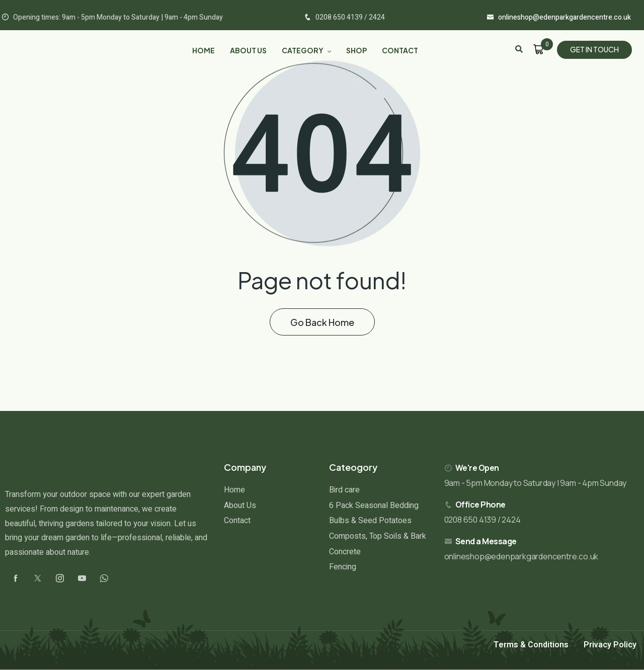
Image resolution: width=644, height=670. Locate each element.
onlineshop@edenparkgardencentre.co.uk (521, 556)
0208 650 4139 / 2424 (482, 520)
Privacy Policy (610, 645)
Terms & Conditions (531, 645)
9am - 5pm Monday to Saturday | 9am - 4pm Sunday (536, 483)
